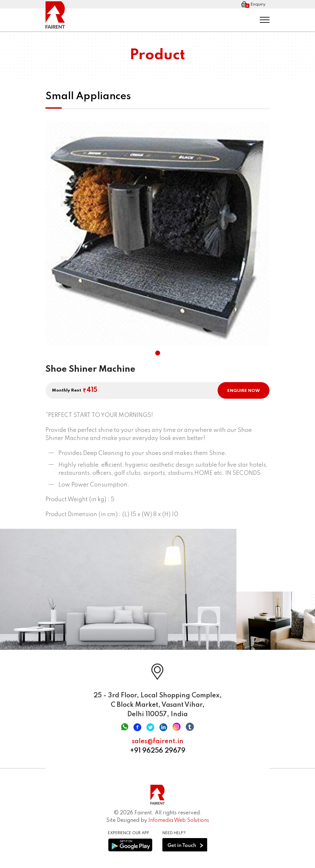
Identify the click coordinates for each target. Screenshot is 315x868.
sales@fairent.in (158, 745)
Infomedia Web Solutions (179, 821)
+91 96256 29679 (158, 754)
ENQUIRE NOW (244, 391)
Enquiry (253, 5)
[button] (158, 353)
